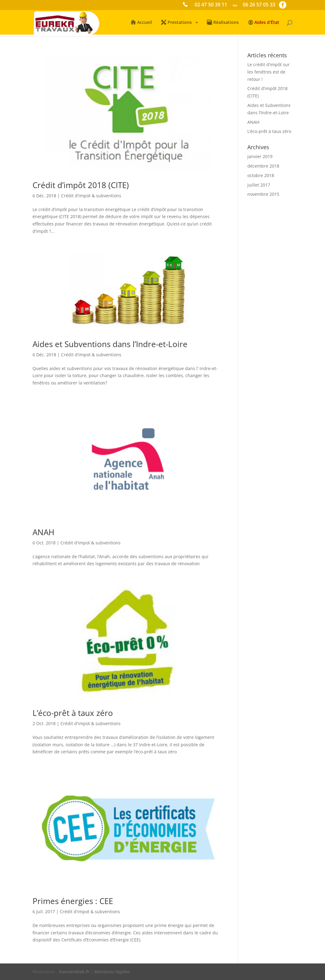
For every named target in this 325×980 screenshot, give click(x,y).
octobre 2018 (261, 175)
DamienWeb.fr (74, 972)
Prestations (180, 23)
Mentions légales (112, 972)
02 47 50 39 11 (211, 5)
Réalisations (226, 23)
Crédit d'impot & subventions (91, 196)
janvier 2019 (260, 156)
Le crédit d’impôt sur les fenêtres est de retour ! (269, 72)
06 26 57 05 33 (259, 5)
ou (235, 6)
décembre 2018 (263, 166)
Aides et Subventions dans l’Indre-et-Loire (110, 344)
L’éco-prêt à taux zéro (73, 713)
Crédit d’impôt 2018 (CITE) (81, 185)
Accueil (145, 23)
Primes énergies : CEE (73, 901)
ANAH (43, 532)
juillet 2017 (259, 185)
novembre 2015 (263, 194)
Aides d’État (267, 23)
